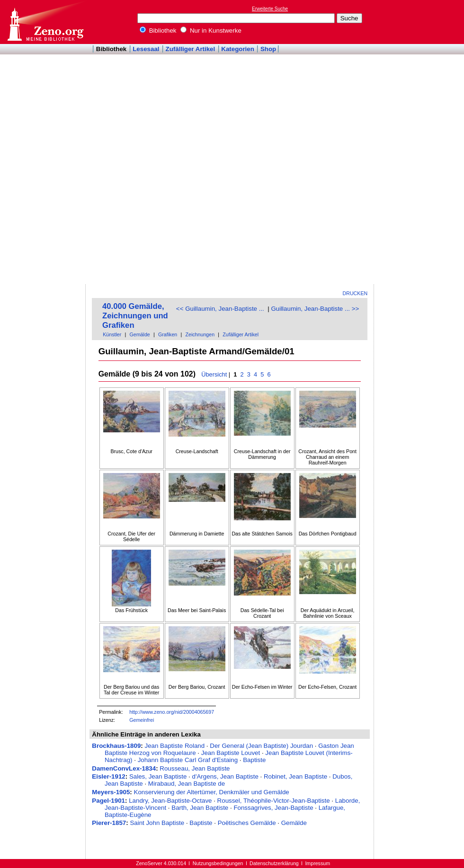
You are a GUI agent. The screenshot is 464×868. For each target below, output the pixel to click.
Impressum (317, 863)
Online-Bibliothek (45, 22)
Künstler (112, 334)
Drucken (355, 293)
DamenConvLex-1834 (124, 768)
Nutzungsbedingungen (218, 863)
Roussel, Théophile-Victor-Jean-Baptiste (274, 801)
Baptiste (254, 760)
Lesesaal (146, 49)
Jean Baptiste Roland (174, 746)
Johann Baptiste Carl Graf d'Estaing (188, 760)
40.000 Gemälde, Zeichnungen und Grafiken (135, 316)
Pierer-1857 (109, 823)
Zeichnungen (200, 334)
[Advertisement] (406, 142)
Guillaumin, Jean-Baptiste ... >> (315, 309)
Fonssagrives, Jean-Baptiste (273, 808)
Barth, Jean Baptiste (200, 808)
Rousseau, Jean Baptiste (195, 768)
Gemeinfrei (142, 720)
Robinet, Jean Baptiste (295, 776)
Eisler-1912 (108, 776)
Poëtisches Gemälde (247, 823)
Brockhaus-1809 (116, 746)
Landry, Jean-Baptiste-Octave (170, 801)
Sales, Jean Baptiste (158, 776)
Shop (268, 49)
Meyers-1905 (111, 792)
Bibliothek (158, 31)
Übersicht (214, 374)
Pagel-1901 (108, 801)
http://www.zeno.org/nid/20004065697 (172, 712)
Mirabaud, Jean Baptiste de (187, 784)
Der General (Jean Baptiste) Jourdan (261, 746)
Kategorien (238, 49)
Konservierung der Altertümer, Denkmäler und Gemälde (212, 792)
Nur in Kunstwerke (211, 31)
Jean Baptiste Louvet (231, 753)
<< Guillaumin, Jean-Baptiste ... (220, 309)
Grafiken (168, 334)
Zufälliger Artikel (191, 49)
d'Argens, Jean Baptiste (225, 776)
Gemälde (140, 334)
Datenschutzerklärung (274, 863)
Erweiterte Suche (270, 9)
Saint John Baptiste (157, 823)
